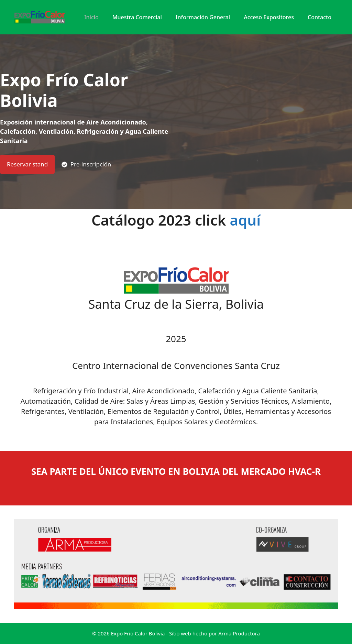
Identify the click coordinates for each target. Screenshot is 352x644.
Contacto (320, 17)
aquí (245, 220)
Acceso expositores (269, 17)
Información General (203, 17)
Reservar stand (27, 164)
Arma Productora (239, 633)
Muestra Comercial (137, 17)
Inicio (91, 17)
